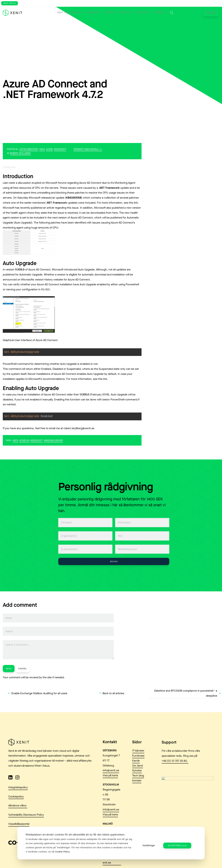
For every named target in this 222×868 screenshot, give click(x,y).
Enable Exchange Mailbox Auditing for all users (39, 693)
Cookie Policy (62, 852)
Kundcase (93, 13)
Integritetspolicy (18, 804)
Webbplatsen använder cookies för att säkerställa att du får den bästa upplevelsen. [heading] (76, 835)
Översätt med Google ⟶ (88, 149)
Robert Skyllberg (20, 153)
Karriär (211, 13)
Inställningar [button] (149, 845)
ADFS (42, 149)
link (136, 203)
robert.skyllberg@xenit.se (79, 428)
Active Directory (29, 149)
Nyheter (125, 13)
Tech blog (142, 13)
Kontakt (160, 13)
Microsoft (60, 149)
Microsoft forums (56, 183)
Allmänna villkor (18, 822)
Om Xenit (138, 782)
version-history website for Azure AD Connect (62, 279)
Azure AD (24, 440)
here (115, 213)
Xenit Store (10, 3)
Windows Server (53, 440)
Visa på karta (110, 792)
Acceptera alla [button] (177, 845)
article (50, 208)
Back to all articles (113, 693)
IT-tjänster (138, 767)
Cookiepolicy (16, 813)
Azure (49, 149)
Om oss (109, 13)
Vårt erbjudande (69, 13)
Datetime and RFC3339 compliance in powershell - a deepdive (186, 693)
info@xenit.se (111, 787)
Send (9, 669)
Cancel (23, 669)
